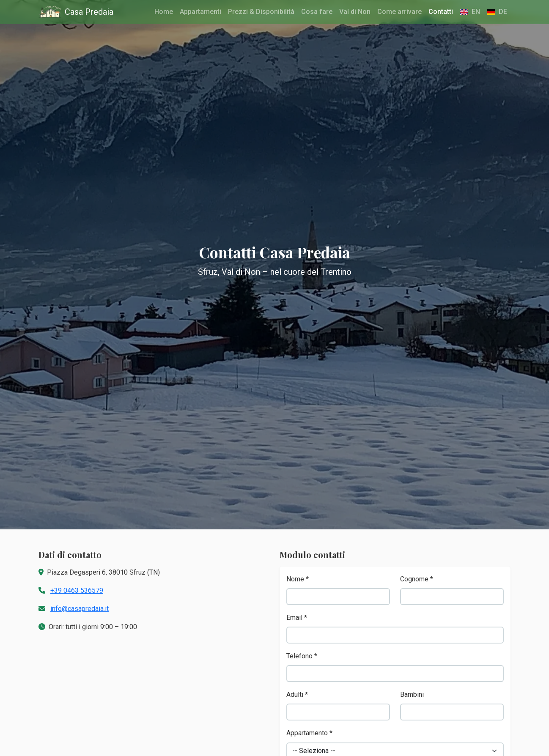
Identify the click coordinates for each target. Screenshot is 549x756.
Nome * (298, 579)
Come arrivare (399, 12)
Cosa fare (317, 12)
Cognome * (417, 579)
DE (497, 12)
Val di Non (355, 12)
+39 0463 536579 (77, 590)
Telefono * (302, 656)
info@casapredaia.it (80, 609)
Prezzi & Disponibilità (261, 12)
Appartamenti (200, 12)
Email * (297, 618)
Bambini (412, 694)
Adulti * (297, 694)
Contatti (441, 12)
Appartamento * (309, 733)
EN (470, 12)
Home (164, 12)
